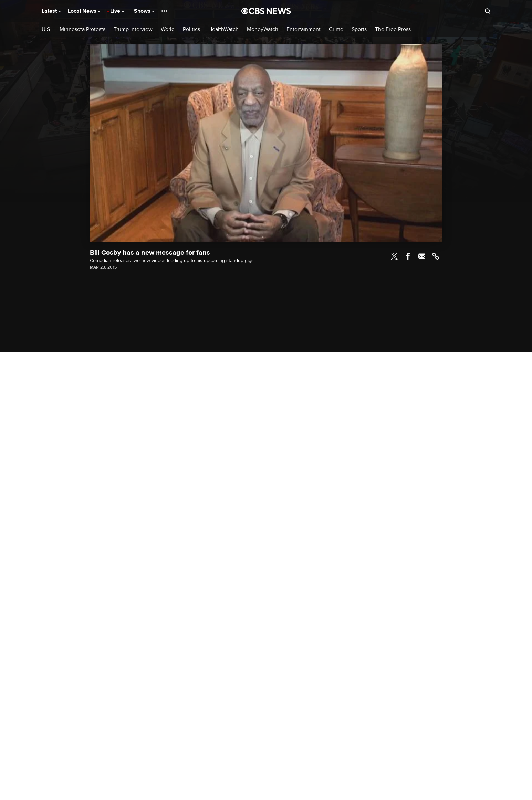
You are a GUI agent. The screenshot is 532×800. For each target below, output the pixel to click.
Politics (191, 29)
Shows (144, 11)
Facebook (408, 256)
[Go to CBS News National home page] (266, 11)
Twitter (394, 256)
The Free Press (393, 29)
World (168, 29)
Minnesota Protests (82, 29)
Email (422, 256)
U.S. (46, 29)
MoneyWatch (263, 29)
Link (436, 256)
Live (117, 11)
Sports (359, 29)
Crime (336, 29)
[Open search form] (488, 11)
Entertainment (304, 29)
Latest (51, 11)
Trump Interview (133, 29)
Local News (84, 11)
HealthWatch (223, 29)
